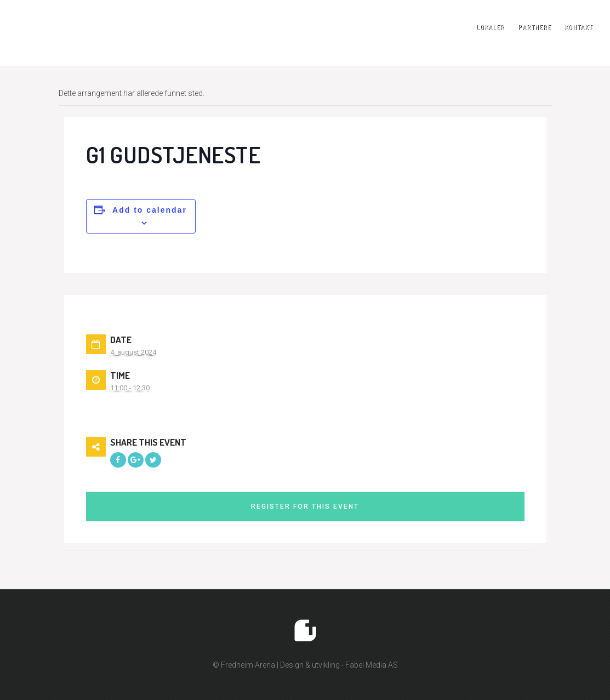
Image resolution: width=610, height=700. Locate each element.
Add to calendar (150, 210)
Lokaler (491, 27)
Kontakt (578, 27)
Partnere (535, 27)
